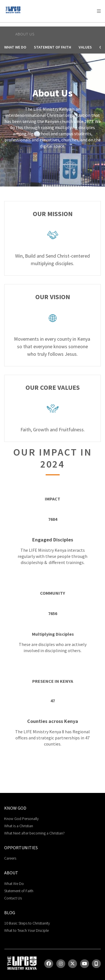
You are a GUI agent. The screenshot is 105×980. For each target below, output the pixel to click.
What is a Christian (19, 826)
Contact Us (13, 898)
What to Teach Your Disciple (26, 930)
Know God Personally (21, 819)
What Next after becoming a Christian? (34, 833)
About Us (25, 34)
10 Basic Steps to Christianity (27, 923)
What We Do (15, 47)
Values (85, 47)
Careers (10, 858)
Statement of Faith (53, 47)
